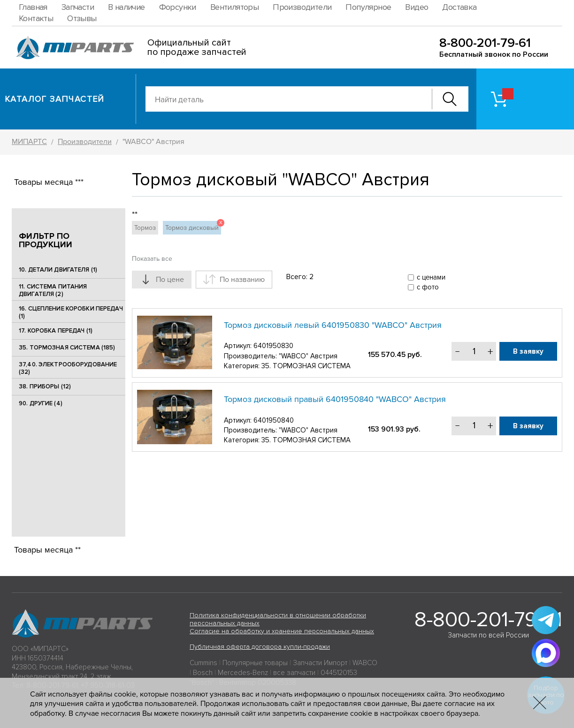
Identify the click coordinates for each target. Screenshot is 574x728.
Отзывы (82, 18)
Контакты (36, 18)
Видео (417, 7)
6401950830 (273, 346)
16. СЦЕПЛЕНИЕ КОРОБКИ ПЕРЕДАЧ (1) (71, 312)
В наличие (126, 7)
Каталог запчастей (55, 99)
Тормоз (145, 228)
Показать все (152, 259)
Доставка (459, 7)
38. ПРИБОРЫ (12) (45, 387)
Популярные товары (255, 663)
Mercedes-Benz (243, 673)
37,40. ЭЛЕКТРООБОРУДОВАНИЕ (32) (68, 368)
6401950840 (274, 420)
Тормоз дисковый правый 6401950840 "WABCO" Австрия (335, 399)
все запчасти (294, 673)
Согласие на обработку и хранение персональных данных (282, 631)
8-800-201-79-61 (485, 43)
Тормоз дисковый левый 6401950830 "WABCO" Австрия (333, 325)
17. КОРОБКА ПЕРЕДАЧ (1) (56, 331)
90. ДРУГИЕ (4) (41, 404)
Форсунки (178, 7)
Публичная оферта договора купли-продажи (260, 647)
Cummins (203, 663)
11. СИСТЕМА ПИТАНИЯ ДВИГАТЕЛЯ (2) (53, 290)
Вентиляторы (234, 7)
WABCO (365, 663)
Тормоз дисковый (193, 226)
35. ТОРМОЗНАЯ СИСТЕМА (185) (67, 348)
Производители (302, 7)
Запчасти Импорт (320, 663)
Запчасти (78, 7)
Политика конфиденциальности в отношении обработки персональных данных (278, 619)
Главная (33, 7)
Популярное (368, 7)
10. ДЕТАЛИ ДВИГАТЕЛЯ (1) (58, 270)
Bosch (203, 673)
